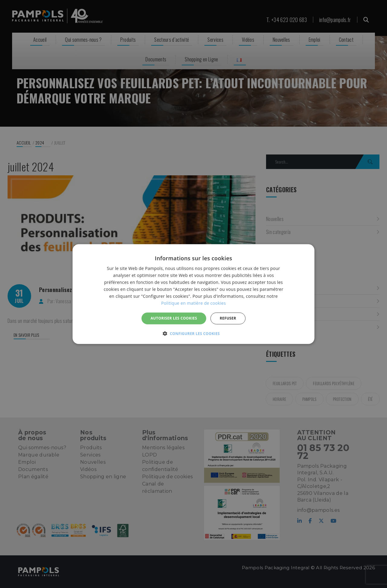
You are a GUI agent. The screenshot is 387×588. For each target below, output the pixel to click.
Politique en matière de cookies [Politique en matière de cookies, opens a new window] (193, 303)
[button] (193, 333)
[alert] (193, 294)
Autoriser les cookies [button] (174, 318)
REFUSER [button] (228, 318)
